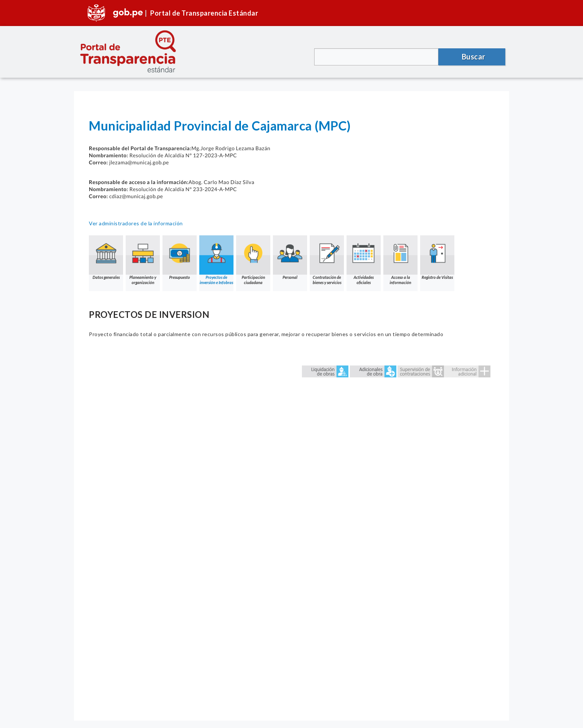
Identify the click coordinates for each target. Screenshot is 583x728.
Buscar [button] (474, 57)
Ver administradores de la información (136, 223)
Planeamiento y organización (143, 260)
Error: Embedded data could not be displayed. (291, 529)
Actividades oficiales (364, 260)
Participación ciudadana (253, 260)
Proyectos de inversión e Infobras (216, 260)
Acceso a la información (400, 260)
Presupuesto (180, 257)
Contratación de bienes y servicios (327, 260)
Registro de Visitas (437, 257)
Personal (290, 257)
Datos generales (106, 257)
